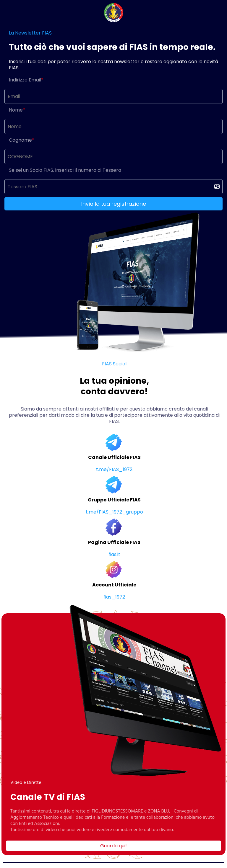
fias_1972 (114, 597)
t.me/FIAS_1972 (114, 469)
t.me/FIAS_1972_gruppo (114, 512)
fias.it (114, 554)
